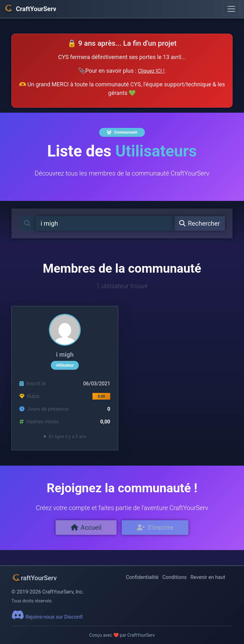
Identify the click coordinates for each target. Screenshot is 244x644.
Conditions (175, 577)
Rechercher (200, 223)
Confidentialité (142, 577)
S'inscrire (155, 528)
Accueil (86, 528)
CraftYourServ (30, 9)
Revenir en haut (208, 577)
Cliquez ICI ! (151, 71)
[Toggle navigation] (231, 9)
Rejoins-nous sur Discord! (47, 617)
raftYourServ (34, 578)
